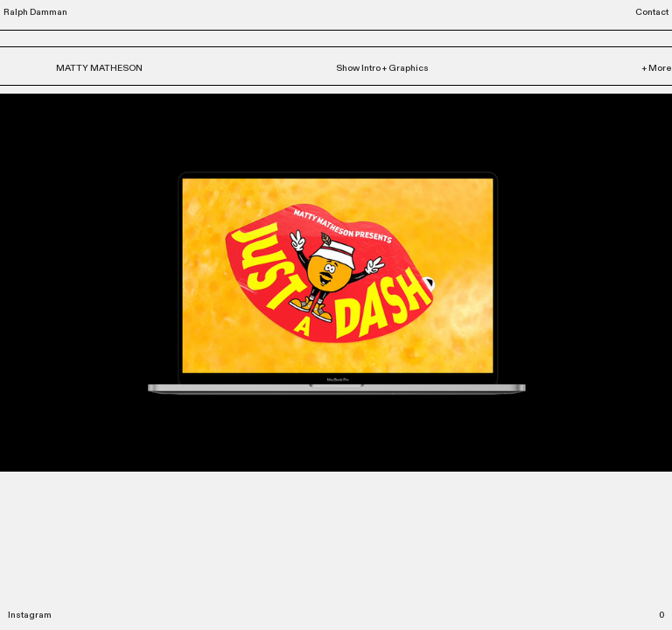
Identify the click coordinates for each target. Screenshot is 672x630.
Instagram (30, 615)
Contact (652, 12)
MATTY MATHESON (99, 68)
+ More (657, 68)
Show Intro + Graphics (382, 68)
